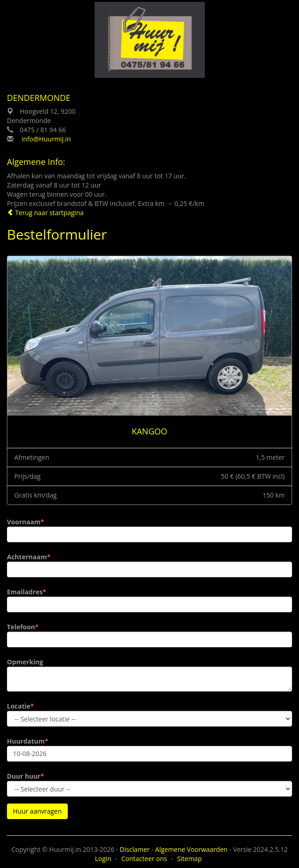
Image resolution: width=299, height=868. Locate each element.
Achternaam (27, 557)
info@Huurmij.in (46, 139)
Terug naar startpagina (45, 213)
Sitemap (189, 859)
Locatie (19, 706)
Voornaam (24, 522)
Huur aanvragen (37, 811)
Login (103, 859)
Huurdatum (26, 741)
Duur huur (24, 776)
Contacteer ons (144, 859)
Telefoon (21, 627)
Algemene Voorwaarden (191, 849)
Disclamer (135, 849)
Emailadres (25, 592)
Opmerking (25, 662)
